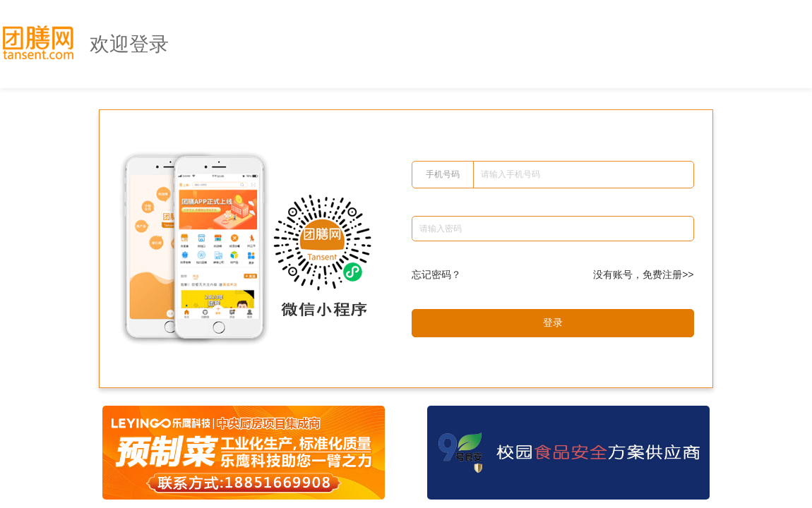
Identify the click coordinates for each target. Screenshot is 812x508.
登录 (553, 322)
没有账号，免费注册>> (643, 274)
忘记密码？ (436, 274)
